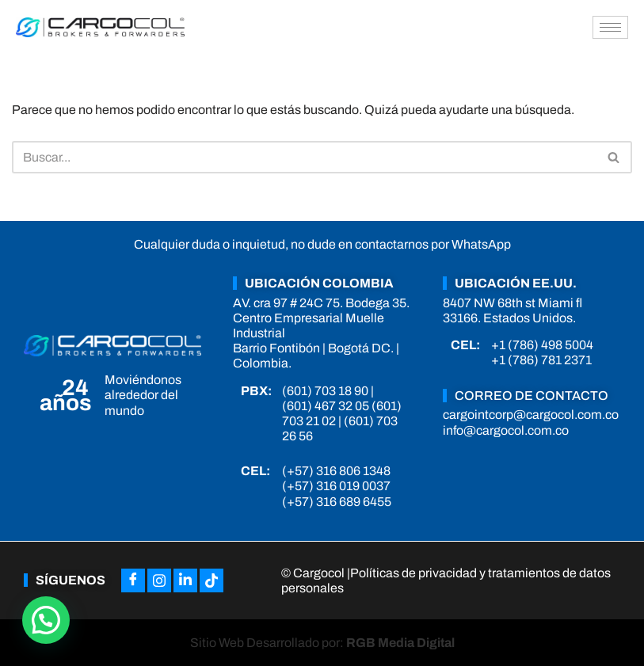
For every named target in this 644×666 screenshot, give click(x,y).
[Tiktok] (211, 580)
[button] (46, 620)
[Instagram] (159, 580)
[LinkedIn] (185, 580)
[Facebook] (133, 580)
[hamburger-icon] (610, 27)
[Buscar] (304, 157)
